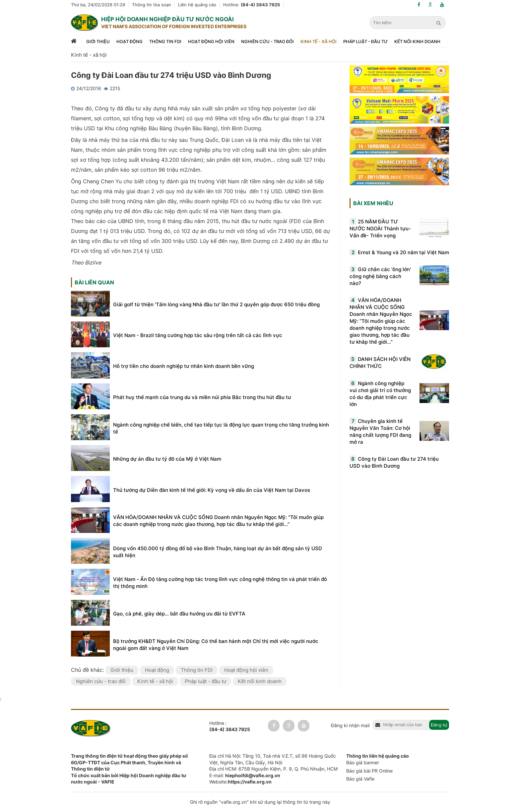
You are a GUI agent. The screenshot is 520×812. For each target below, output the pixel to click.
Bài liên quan (94, 282)
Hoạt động (130, 41)
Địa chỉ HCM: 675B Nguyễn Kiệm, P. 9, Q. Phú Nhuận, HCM (273, 769)
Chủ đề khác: (88, 670)
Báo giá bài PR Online (369, 771)
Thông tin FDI (165, 41)
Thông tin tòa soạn (152, 5)
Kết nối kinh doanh (417, 41)
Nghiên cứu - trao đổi (267, 41)
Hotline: (252, 5)
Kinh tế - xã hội (319, 41)
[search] (439, 23)
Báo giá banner (363, 762)
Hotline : (230, 726)
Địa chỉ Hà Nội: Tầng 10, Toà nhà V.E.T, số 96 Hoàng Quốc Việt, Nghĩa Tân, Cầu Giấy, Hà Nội (273, 759)
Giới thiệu (98, 41)
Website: (240, 782)
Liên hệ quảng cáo (197, 5)
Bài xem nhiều (373, 203)
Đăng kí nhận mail (350, 725)
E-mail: (245, 775)
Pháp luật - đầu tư (365, 41)
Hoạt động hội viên (211, 41)
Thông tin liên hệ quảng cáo (378, 756)
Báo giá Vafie (360, 779)
